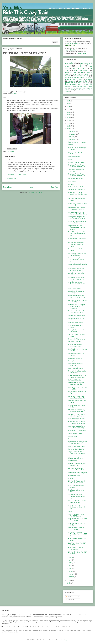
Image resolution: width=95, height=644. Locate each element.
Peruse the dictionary (72, 50)
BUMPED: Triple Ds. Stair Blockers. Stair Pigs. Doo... (77, 213)
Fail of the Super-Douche (76, 449)
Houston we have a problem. (77, 142)
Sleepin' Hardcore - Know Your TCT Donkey (76, 515)
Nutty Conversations (75, 288)
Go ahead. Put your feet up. (77, 190)
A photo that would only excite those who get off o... (78, 443)
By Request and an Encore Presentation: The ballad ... (77, 422)
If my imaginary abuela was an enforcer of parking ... (77, 427)
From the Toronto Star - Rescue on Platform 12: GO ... (76, 284)
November (72, 134)
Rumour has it (73, 436)
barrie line (79, 90)
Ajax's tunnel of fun (74, 475)
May (70, 566)
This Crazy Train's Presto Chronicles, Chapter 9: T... (77, 278)
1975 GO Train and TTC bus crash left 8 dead (77, 502)
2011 (69, 129)
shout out (77, 74)
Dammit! (71, 145)
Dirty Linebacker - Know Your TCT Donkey (77, 520)
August (71, 557)
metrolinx (89, 79)
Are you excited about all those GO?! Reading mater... (76, 244)
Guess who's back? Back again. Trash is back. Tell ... (78, 397)
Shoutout (71, 478)
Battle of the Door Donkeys (77, 187)
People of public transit (75, 323)
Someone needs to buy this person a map (77, 465)
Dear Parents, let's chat (76, 368)
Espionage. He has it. (75, 358)
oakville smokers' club (81, 76)
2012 (69, 126)
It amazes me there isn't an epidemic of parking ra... (77, 415)
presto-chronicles (81, 71)
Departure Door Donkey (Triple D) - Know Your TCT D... (78, 534)
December (72, 131)
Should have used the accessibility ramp (75, 345)
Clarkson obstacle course (76, 458)
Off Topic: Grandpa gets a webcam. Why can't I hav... (77, 469)
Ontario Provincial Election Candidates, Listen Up (77, 209)
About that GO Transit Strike (77, 431)
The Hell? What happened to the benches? (77, 372)
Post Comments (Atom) (35, 192)
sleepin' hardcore (70, 72)
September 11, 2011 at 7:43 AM (17, 174)
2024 (69, 104)
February (72, 574)
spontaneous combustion (73, 83)
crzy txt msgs (79, 69)
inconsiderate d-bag (80, 86)
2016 (69, 115)
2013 (69, 123)
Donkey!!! (71, 361)
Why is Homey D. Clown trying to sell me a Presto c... (77, 454)
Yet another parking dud (76, 178)
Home (31, 187)
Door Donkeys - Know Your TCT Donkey (77, 529)
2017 (69, 112)
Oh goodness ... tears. (75, 433)
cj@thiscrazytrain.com (73, 43)
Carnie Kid (72, 511)
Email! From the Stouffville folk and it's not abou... (76, 312)
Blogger (66, 640)
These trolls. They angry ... (77, 339)
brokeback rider (81, 88)
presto (79, 66)
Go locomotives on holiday (77, 315)
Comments (70, 600)
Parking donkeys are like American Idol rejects (76, 269)
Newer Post (7, 187)
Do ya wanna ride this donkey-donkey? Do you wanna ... (77, 227)
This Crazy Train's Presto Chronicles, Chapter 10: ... (77, 175)
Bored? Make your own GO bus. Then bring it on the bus (77, 234)
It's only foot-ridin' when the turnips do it (77, 331)
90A (88, 83)
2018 (69, 109)
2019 (69, 106)
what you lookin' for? (72, 84)
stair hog (14, 94)
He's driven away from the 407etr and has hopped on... (76, 260)
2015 (69, 118)
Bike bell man (72, 461)
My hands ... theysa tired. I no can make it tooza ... (78, 222)
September (72, 140)
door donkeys (84, 81)
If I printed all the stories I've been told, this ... (77, 254)
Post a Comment (11, 178)
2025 (69, 101)
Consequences (73, 439)
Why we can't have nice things (74, 78)
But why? (71, 184)
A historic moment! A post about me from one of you (77, 297)
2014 (69, 120)
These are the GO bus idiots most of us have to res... (77, 376)
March (71, 571)
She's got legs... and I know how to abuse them (77, 239)
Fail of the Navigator (75, 342)
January (71, 577)
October (71, 137)
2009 (69, 583)
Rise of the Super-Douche (76, 419)
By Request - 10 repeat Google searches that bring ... (78, 194)
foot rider (69, 63)
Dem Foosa (72, 181)
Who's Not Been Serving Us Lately (78, 78)
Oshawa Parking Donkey (76, 162)
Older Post (54, 187)
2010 (69, 580)
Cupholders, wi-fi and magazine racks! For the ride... (77, 496)
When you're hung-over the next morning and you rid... (77, 218)
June (70, 563)
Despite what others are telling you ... (76, 365)
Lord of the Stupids (74, 157)
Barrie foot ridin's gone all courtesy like (76, 292)
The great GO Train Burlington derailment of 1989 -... (76, 507)
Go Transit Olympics (75, 380)
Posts (68, 597)
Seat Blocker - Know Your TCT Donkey (76, 548)
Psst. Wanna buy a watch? (77, 446)
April (70, 568)
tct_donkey (11, 151)
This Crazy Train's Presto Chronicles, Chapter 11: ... (77, 166)
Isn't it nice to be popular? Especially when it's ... (76, 384)
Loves (70, 159)
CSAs (81, 72)
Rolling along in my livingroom (78, 473)
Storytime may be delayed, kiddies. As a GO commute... (77, 306)
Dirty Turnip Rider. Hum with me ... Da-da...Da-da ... (77, 482)
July (70, 560)
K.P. (72, 88)
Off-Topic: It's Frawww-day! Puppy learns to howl (77, 411)
